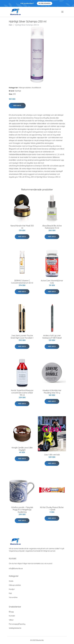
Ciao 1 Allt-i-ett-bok (52, 455)
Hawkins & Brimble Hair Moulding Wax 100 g (52, 392)
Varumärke (13, 597)
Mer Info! (17, 106)
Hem (11, 25)
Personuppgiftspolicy (17, 624)
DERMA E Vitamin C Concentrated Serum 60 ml (22, 282)
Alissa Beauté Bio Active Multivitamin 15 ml (52, 227)
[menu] (63, 12)
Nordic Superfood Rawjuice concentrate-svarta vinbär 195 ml (22, 393)
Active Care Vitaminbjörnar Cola (52, 282)
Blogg (11, 612)
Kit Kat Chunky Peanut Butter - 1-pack (52, 508)
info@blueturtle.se (16, 568)
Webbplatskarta (15, 628)
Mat (10, 593)
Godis (11, 581)
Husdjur (12, 589)
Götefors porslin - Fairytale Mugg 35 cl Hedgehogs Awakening (22, 510)
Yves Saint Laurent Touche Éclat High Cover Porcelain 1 (22, 337)
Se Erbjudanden (45, 3)
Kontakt (12, 616)
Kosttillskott (36, 88)
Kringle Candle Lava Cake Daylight (22, 449)
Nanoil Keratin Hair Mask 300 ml (22, 227)
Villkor (11, 620)
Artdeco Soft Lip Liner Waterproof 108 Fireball (52, 337)
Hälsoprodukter (25, 88)
